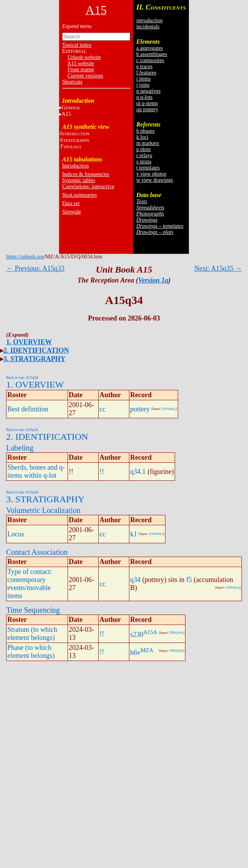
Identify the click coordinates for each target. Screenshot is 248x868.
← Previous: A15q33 (35, 268)
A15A (150, 632)
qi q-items (147, 103)
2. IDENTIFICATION (36, 350)
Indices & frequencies (86, 174)
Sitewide (72, 212)
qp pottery (147, 109)
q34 (135, 580)
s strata (144, 162)
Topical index (77, 45)
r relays (144, 155)
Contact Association (37, 552)
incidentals (148, 27)
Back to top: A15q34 (22, 377)
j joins (143, 85)
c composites (150, 60)
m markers (148, 143)
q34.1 (138, 472)
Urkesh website (84, 57)
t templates (148, 168)
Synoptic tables (79, 180)
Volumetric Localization (43, 510)
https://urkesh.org (25, 257)
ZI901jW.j (176, 633)
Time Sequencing (33, 610)
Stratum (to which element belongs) (32, 634)
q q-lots (144, 97)
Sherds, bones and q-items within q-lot (36, 471)
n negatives (148, 91)
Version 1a (153, 280)
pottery (140, 409)
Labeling (20, 448)
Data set (71, 203)
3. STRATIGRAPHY (35, 359)
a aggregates (150, 48)
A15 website (81, 63)
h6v (135, 653)
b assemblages (152, 54)
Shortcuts (72, 82)
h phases (145, 131)
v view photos (151, 174)
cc (103, 409)
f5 (189, 580)
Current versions (85, 76)
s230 (137, 635)
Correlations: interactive (88, 187)
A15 (66, 114)
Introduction (75, 166)
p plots (144, 149)
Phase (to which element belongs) (31, 652)
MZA (147, 650)
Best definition (28, 409)
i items (144, 79)
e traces (144, 67)
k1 (134, 534)
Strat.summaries (80, 195)
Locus (16, 534)
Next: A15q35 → (218, 268)
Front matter (81, 70)
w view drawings (155, 180)
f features (146, 73)
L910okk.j (169, 409)
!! (102, 472)
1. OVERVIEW (29, 342)
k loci (142, 137)
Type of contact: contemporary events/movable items (30, 584)
